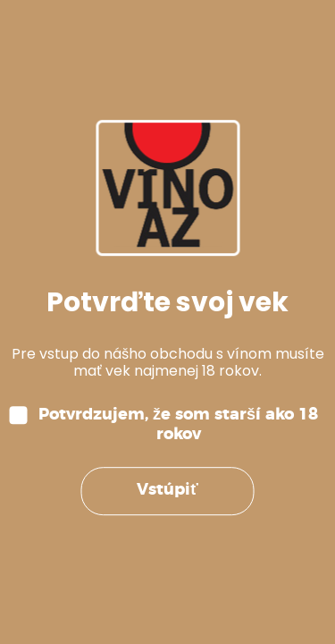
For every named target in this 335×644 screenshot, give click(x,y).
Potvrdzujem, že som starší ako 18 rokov (178, 425)
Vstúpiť (167, 491)
